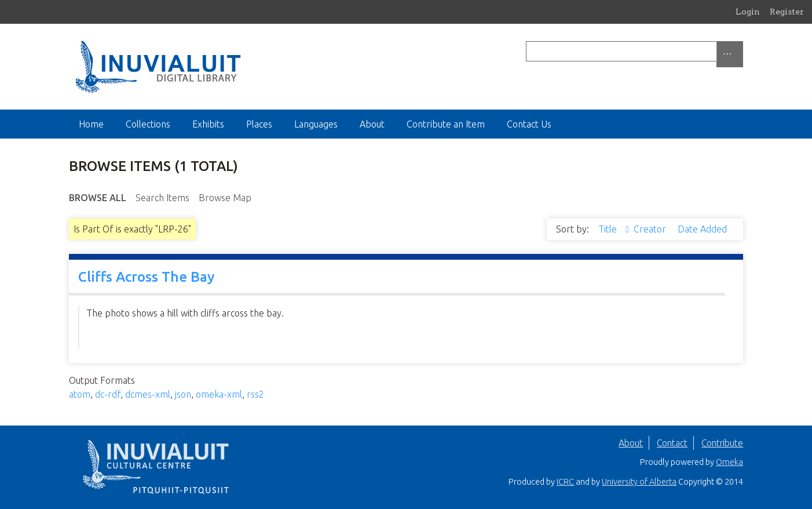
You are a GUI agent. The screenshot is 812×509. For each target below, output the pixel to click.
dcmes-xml (148, 394)
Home (91, 124)
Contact (672, 443)
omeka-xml (219, 394)
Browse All (98, 198)
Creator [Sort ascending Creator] (651, 229)
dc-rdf (108, 394)
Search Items (162, 198)
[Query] (634, 51)
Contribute (722, 443)
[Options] (730, 54)
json (183, 394)
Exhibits (208, 124)
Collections (148, 124)
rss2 (255, 394)
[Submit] (740, 51)
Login (748, 12)
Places (259, 124)
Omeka (729, 462)
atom (80, 394)
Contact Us (529, 124)
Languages (316, 124)
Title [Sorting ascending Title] (609, 229)
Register (787, 12)
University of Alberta (639, 482)
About (372, 124)
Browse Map (225, 198)
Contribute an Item (446, 124)
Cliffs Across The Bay (146, 277)
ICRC (565, 482)
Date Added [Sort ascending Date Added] (702, 229)
